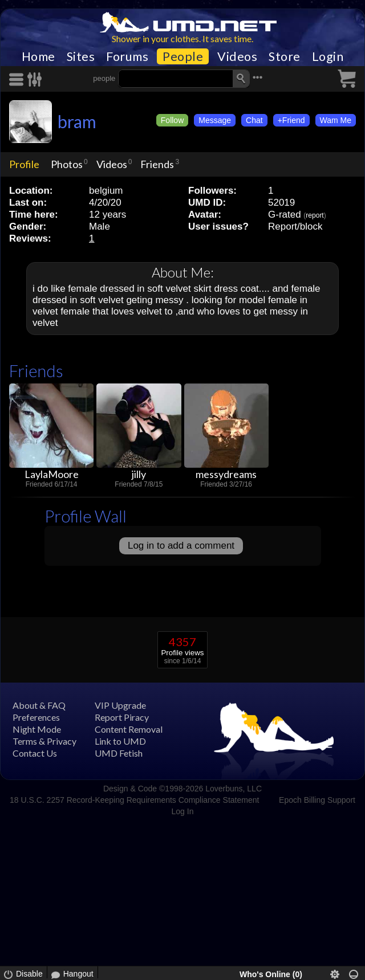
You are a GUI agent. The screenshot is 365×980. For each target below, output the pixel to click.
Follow (172, 120)
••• (258, 77)
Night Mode (37, 729)
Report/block (295, 226)
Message (215, 120)
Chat (254, 120)
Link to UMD (120, 741)
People (183, 56)
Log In (183, 811)
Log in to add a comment (181, 546)
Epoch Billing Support (317, 800)
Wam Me (336, 120)
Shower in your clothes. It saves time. (182, 38)
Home (38, 56)
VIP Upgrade (120, 705)
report (315, 215)
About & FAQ (39, 705)
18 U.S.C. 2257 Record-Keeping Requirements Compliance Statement (134, 800)
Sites (81, 56)
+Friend (291, 120)
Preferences (36, 717)
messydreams (226, 474)
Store (285, 56)
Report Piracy (122, 717)
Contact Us (35, 753)
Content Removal (129, 729)
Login (328, 56)
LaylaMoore (52, 474)
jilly (139, 474)
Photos (67, 164)
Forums (127, 56)
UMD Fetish (119, 753)
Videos (237, 56)
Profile (24, 164)
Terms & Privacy (44, 741)
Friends (157, 164)
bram (77, 121)
